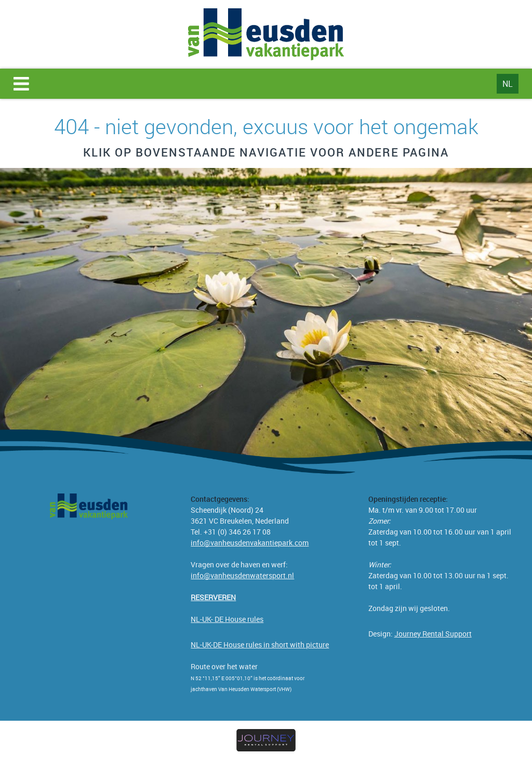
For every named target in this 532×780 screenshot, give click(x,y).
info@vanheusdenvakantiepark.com (250, 543)
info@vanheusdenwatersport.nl (242, 575)
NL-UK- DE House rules (227, 619)
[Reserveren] (213, 597)
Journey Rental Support (433, 634)
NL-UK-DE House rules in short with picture (260, 645)
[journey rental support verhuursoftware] (266, 740)
